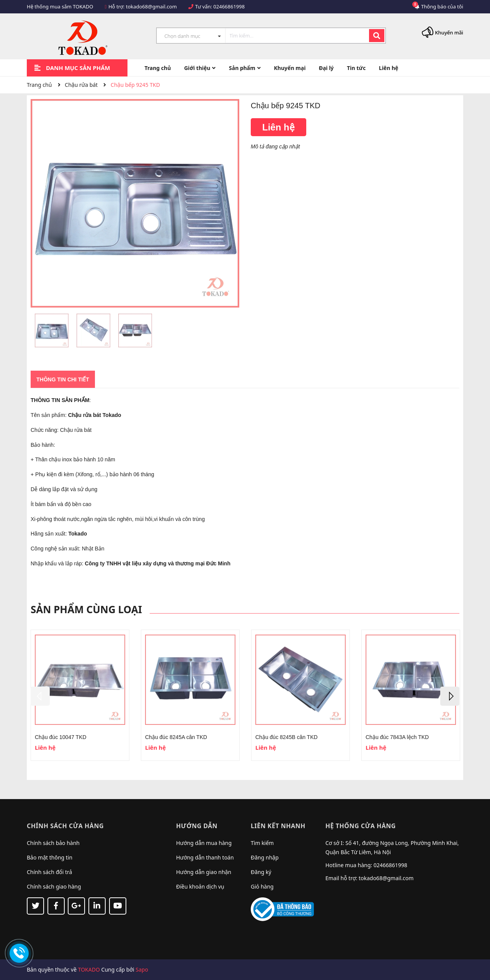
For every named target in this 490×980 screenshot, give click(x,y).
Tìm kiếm (262, 843)
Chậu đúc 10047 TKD (61, 737)
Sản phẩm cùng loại (86, 609)
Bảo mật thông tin (50, 857)
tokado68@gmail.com (151, 7)
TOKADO (89, 969)
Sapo (142, 969)
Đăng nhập (265, 857)
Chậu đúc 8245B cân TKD (287, 737)
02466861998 (229, 7)
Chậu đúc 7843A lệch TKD (397, 737)
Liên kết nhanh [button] (278, 826)
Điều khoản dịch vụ (200, 886)
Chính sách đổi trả (49, 872)
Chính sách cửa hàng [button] (65, 826)
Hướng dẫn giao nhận (204, 872)
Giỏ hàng (262, 886)
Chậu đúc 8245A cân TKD (176, 737)
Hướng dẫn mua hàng (204, 843)
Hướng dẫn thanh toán (205, 857)
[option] (51, 332)
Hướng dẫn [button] (197, 826)
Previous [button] (40, 696)
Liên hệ (278, 127)
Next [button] (450, 696)
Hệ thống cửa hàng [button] (361, 826)
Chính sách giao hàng (54, 886)
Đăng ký (261, 872)
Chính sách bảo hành (53, 843)
